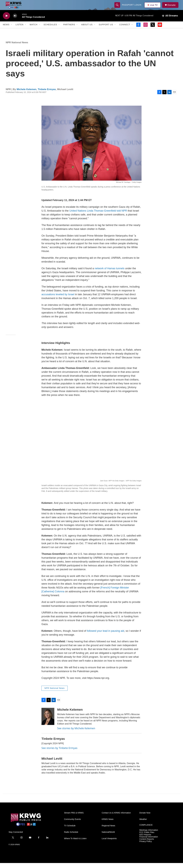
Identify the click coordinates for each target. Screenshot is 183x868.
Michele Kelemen (27, 94)
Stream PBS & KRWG (74, 818)
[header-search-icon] (118, 7)
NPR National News (17, 47)
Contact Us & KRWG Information (116, 818)
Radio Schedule (71, 837)
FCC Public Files (147, 837)
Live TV (153, 7)
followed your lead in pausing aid (105, 636)
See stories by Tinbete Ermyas (59, 753)
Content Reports (147, 844)
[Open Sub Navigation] (12, 30)
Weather (143, 824)
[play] (6, 21)
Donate (173, 7)
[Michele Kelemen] (48, 721)
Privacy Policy (146, 846)
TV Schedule (70, 831)
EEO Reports (145, 840)
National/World (108, 837)
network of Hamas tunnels (110, 273)
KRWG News (108, 824)
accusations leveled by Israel (58, 299)
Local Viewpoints (109, 844)
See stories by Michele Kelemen (76, 733)
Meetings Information (149, 835)
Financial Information (149, 842)
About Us (87, 30)
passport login (132, 7)
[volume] (15, 21)
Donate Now (145, 818)
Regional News (108, 831)
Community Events (72, 824)
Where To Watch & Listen (75, 844)
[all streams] (170, 21)
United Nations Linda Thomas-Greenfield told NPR (98, 216)
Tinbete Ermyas (47, 94)
